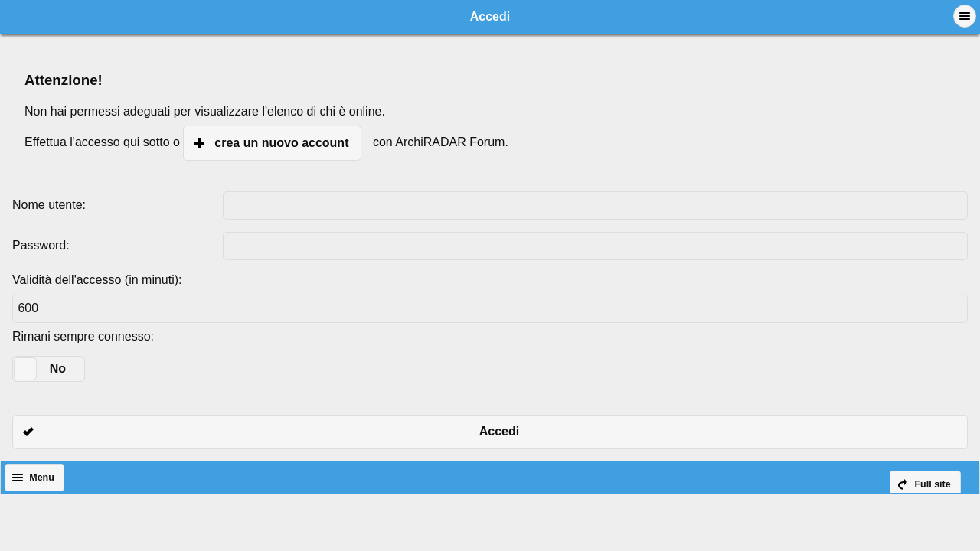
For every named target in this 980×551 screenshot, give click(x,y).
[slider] (25, 369)
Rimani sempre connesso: (83, 336)
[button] (965, 16)
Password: (41, 245)
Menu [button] (42, 478)
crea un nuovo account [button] (281, 143)
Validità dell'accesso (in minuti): (97, 280)
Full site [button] (932, 484)
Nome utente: (49, 205)
